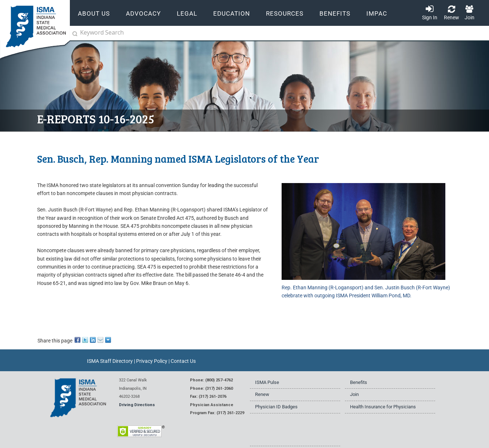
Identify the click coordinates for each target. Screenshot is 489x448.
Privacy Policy (152, 361)
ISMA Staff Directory (110, 361)
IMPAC (377, 14)
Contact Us (183, 361)
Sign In (430, 17)
